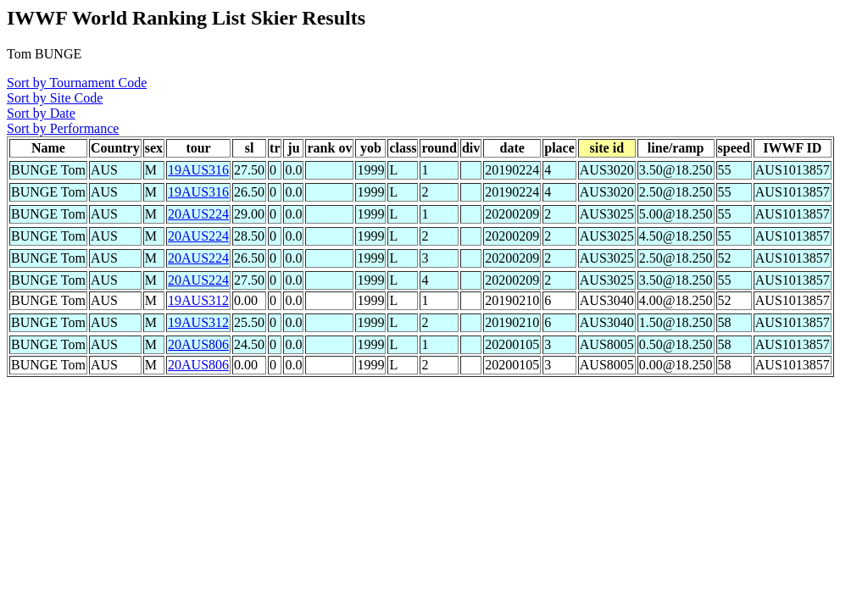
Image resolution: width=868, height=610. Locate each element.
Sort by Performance (63, 128)
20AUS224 (198, 214)
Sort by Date (41, 113)
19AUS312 (198, 300)
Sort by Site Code (55, 98)
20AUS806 (198, 344)
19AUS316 (198, 170)
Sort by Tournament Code (77, 83)
